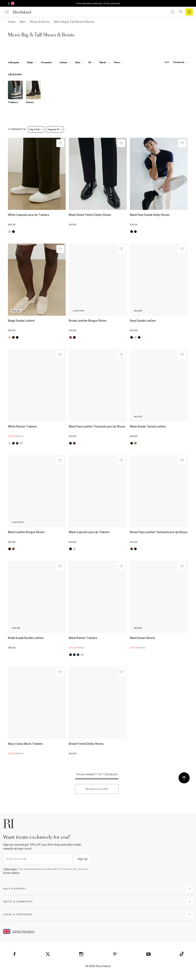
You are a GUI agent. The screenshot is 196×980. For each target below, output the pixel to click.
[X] (48, 954)
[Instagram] (81, 954)
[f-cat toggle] (15, 62)
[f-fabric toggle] (104, 62)
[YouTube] (148, 954)
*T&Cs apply (10, 869)
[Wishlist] (60, 143)
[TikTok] (182, 954)
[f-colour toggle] (65, 62)
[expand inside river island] (190, 914)
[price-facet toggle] (119, 62)
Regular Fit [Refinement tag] (55, 129)
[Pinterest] (115, 954)
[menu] (7, 12)
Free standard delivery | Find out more (98, 3)
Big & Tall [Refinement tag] (36, 129)
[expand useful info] (190, 902)
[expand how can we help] (190, 889)
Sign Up (83, 859)
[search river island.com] (173, 12)
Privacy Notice (11, 873)
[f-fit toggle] (92, 62)
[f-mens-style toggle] (32, 62)
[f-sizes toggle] (79, 62)
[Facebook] (15, 954)
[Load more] (97, 789)
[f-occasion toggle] (48, 62)
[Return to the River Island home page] (25, 12)
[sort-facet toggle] (175, 62)
